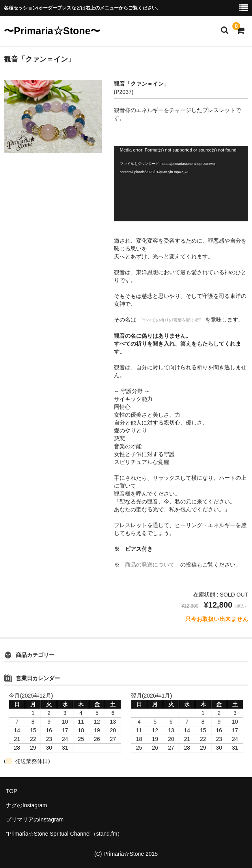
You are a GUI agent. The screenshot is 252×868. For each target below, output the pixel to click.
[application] (181, 184)
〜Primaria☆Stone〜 (52, 31)
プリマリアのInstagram (35, 819)
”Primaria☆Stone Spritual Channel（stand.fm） (64, 834)
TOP (12, 791)
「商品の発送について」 (150, 565)
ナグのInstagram (26, 805)
